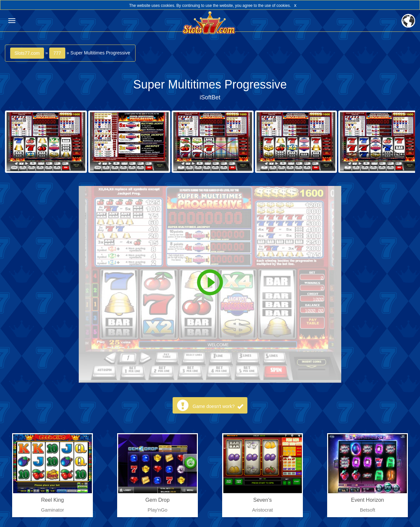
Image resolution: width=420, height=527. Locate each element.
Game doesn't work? (218, 406)
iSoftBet (210, 97)
